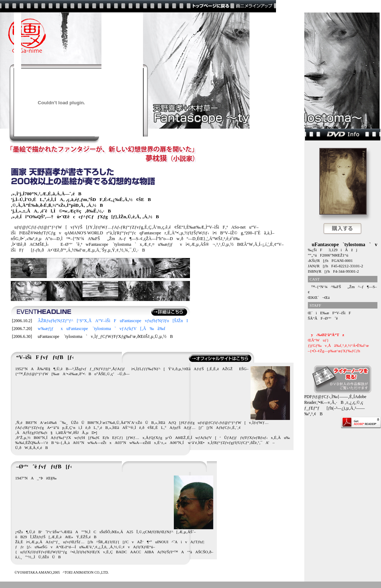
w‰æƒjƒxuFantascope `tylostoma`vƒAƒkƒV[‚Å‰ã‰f (100, 329)
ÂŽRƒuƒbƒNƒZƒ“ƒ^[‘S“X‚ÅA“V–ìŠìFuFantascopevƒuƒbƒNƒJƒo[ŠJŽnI (111, 321)
